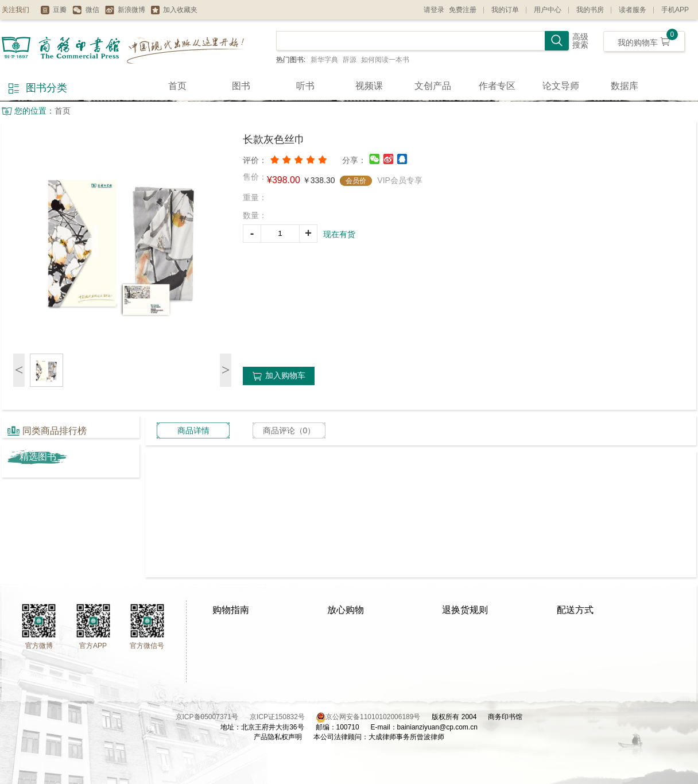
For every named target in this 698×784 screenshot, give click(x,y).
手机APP (675, 10)
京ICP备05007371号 (213, 717)
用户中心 (548, 10)
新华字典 (324, 60)
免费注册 (463, 10)
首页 (177, 86)
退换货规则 (465, 610)
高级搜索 (580, 41)
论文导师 (561, 86)
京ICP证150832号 (283, 717)
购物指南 (231, 610)
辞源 (350, 60)
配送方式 (575, 610)
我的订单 (505, 10)
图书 (241, 86)
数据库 (625, 86)
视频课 (369, 86)
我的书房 (590, 10)
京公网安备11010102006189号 (373, 717)
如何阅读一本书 (385, 60)
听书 (305, 86)
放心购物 (346, 610)
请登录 (434, 10)
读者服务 (633, 10)
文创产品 (433, 86)
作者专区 (497, 86)
